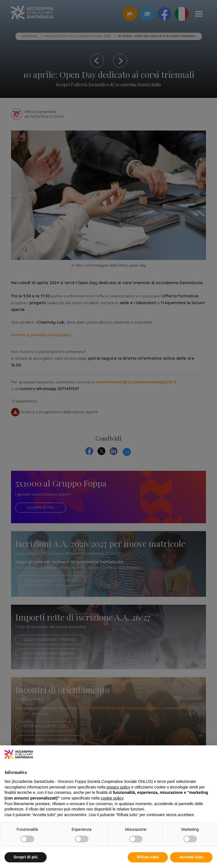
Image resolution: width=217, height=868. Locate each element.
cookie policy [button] (112, 798)
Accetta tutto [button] (191, 857)
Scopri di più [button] (26, 857)
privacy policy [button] (118, 787)
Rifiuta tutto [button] (148, 857)
